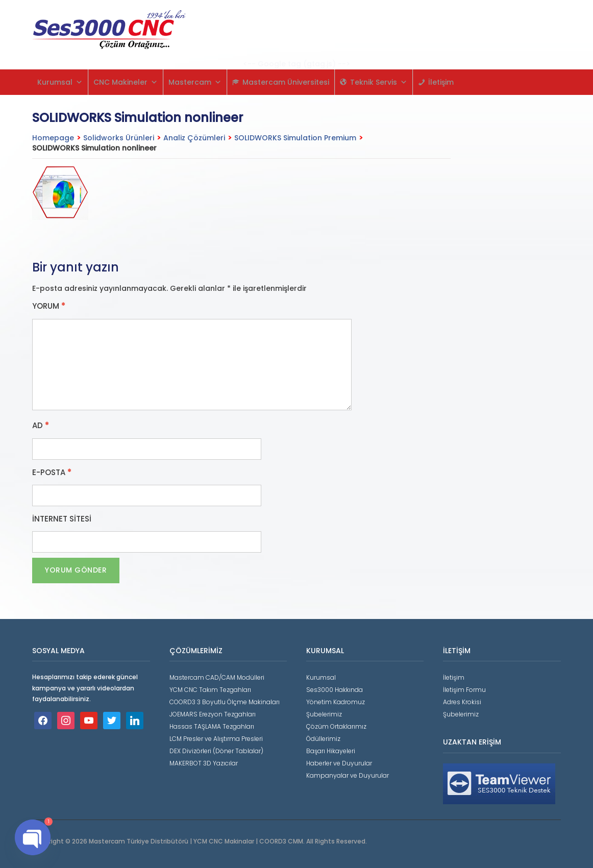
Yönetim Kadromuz (336, 702)
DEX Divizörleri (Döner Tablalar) (216, 751)
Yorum (49, 306)
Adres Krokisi (462, 702)
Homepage (53, 138)
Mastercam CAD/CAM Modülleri (217, 677)
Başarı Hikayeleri (331, 751)
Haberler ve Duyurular (339, 763)
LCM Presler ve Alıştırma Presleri (216, 739)
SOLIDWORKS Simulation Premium (295, 138)
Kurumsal (60, 82)
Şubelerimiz (324, 714)
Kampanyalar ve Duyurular (348, 775)
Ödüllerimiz (323, 739)
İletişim (441, 82)
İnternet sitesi (62, 519)
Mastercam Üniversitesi (286, 82)
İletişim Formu (464, 690)
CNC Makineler (126, 82)
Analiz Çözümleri (194, 138)
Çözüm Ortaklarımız (336, 726)
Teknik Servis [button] (379, 82)
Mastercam (195, 82)
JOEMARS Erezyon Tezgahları (213, 714)
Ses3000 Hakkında (335, 690)
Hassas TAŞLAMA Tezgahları (212, 726)
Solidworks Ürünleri (119, 138)
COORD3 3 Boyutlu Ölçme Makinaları (225, 702)
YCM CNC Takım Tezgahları (210, 690)
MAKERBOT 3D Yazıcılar (204, 763)
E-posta (52, 473)
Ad (41, 426)
